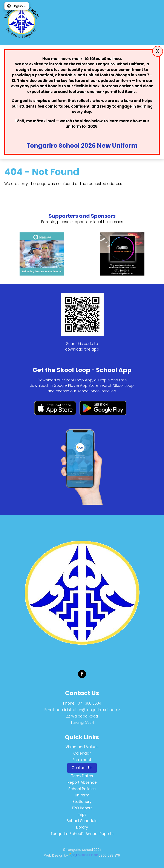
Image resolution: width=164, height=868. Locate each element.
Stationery (82, 802)
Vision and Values (82, 747)
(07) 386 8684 (89, 703)
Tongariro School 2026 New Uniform (82, 146)
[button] (17, 6)
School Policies (82, 789)
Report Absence (82, 782)
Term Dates (82, 776)
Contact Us (82, 768)
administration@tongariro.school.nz (88, 710)
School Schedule (82, 821)
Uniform (82, 795)
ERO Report (82, 808)
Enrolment (82, 760)
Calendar (82, 753)
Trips (82, 815)
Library (82, 827)
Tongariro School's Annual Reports (82, 834)
